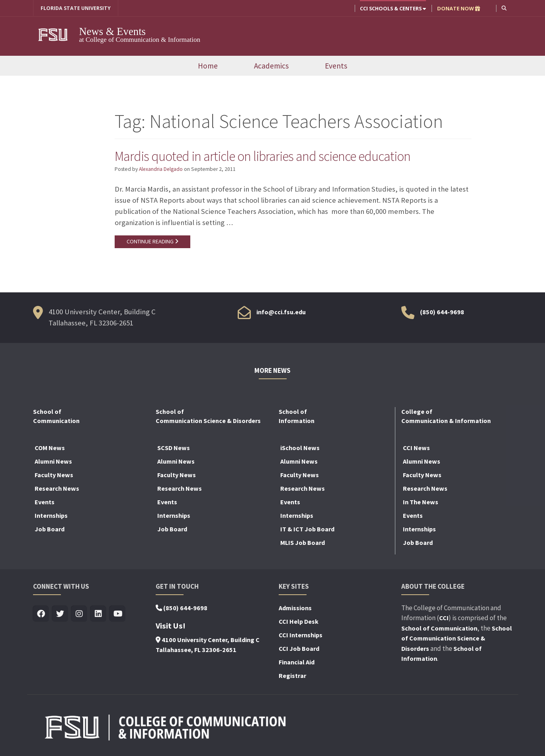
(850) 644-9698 (442, 312)
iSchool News (300, 448)
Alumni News (53, 461)
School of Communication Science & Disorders (457, 638)
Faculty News (54, 475)
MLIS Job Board (303, 543)
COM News (50, 448)
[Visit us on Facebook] (41, 614)
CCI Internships (301, 635)
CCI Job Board (299, 648)
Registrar (292, 676)
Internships (51, 515)
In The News (421, 502)
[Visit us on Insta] (79, 614)
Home (208, 66)
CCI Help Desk (299, 621)
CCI (444, 618)
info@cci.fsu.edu (281, 312)
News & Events (113, 31)
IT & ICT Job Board (307, 529)
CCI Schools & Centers (393, 8)
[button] (504, 8)
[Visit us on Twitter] (60, 614)
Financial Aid (297, 662)
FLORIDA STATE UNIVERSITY (76, 8)
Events (336, 66)
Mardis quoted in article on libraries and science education (265, 156)
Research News (57, 488)
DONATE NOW (459, 8)
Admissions (295, 608)
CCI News (416, 448)
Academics (271, 66)
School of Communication (439, 628)
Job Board (50, 529)
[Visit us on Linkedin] (99, 614)
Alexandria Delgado (161, 169)
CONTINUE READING (152, 242)
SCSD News (174, 448)
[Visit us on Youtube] (118, 614)
